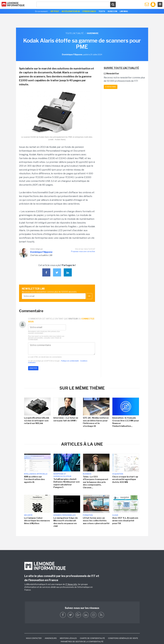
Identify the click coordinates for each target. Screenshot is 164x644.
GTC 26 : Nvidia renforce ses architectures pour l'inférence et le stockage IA (96, 422)
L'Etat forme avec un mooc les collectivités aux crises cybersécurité (96, 521)
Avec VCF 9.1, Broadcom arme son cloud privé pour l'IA (125, 521)
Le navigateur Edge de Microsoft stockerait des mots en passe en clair (66, 522)
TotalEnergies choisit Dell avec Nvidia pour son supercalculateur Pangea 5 (66, 483)
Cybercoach (89, 11)
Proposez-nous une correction (83, 251)
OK (89, 296)
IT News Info (71, 584)
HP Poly (55, 11)
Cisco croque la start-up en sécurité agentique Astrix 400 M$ (125, 479)
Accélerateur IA (71, 11)
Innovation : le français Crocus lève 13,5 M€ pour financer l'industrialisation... (126, 422)
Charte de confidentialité (92, 638)
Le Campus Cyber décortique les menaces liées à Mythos (37, 521)
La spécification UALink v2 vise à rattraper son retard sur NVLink (37, 421)
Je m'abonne (111, 87)
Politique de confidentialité (70, 361)
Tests (102, 11)
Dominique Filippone (41, 252)
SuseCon (112, 11)
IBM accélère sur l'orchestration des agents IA (34, 479)
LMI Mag (124, 11)
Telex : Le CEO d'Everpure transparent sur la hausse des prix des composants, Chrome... (96, 482)
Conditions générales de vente (123, 638)
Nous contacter (34, 638)
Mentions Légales (68, 638)
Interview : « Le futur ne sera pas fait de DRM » (66, 419)
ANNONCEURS (51, 638)
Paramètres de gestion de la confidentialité (82, 642)
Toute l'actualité (75, 33)
